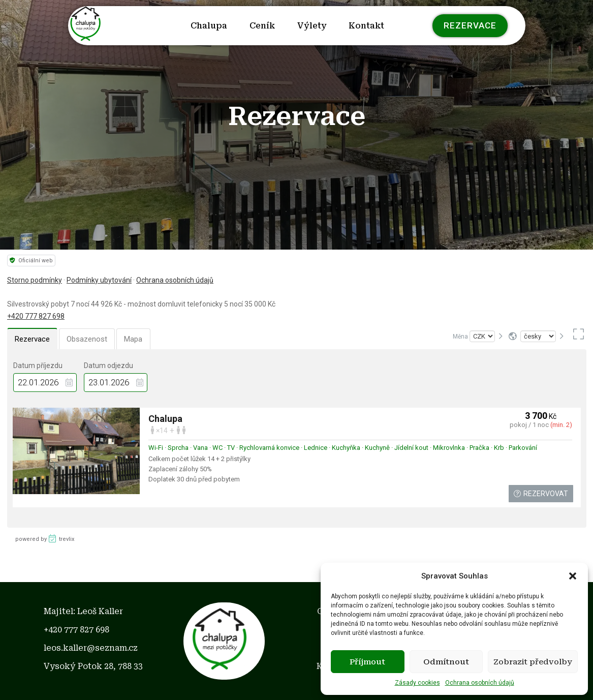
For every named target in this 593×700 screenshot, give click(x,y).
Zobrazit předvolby (533, 662)
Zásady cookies (417, 683)
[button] (573, 576)
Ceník (262, 26)
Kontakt (366, 26)
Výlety (312, 26)
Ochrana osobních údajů (480, 683)
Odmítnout (446, 662)
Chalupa (209, 26)
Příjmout (367, 662)
